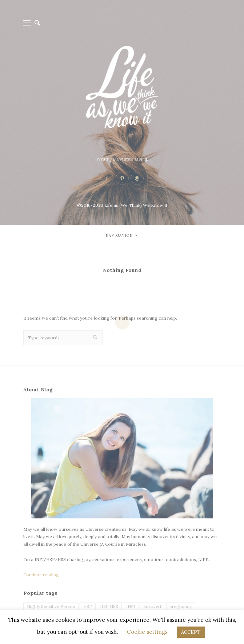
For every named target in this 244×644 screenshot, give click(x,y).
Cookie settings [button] (147, 632)
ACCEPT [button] (191, 632)
